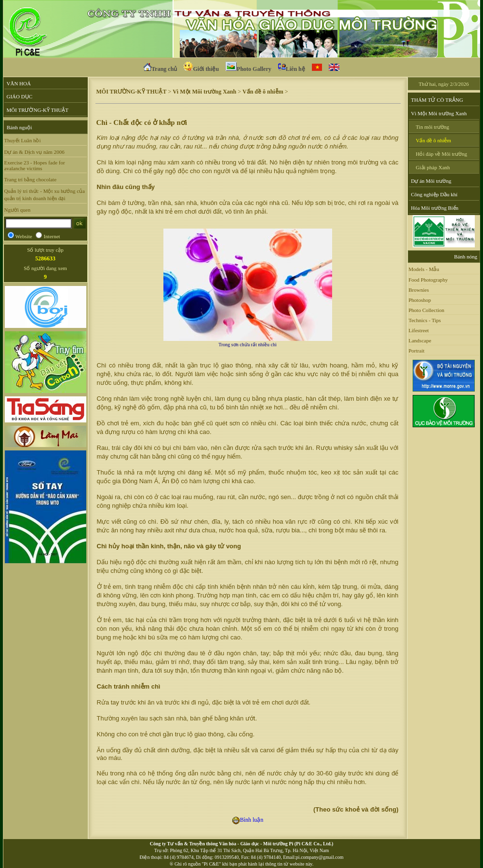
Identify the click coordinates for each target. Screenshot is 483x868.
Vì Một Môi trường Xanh (204, 92)
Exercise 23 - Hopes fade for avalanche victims (35, 165)
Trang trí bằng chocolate (31, 179)
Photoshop (420, 300)
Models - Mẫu (424, 269)
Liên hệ (292, 68)
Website (24, 236)
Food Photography (429, 280)
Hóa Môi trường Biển (435, 208)
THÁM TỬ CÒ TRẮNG (437, 100)
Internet (52, 236)
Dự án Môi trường (431, 181)
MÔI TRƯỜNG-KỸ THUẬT (38, 110)
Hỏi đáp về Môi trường (442, 154)
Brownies (419, 290)
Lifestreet (419, 330)
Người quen (18, 210)
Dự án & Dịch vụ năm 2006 (34, 152)
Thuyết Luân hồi (23, 140)
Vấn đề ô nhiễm (263, 92)
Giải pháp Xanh (433, 167)
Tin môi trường (433, 127)
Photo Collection (427, 310)
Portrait (417, 351)
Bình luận (248, 820)
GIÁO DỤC (20, 96)
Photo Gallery (248, 68)
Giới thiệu (201, 68)
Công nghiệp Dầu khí (435, 194)
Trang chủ (160, 68)
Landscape (420, 340)
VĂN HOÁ (19, 83)
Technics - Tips (425, 320)
